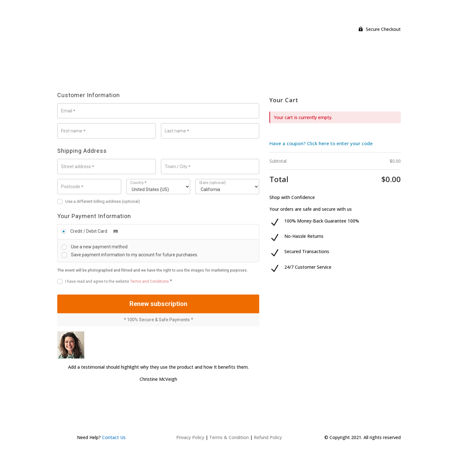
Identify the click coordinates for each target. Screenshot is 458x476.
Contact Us (114, 443)
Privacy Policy (190, 443)
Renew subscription (158, 307)
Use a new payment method (99, 247)
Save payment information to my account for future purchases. (135, 255)
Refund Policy (268, 443)
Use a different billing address (99, 202)
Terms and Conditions (149, 281)
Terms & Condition (229, 443)
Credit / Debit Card (96, 231)
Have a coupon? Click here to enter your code (321, 143)
